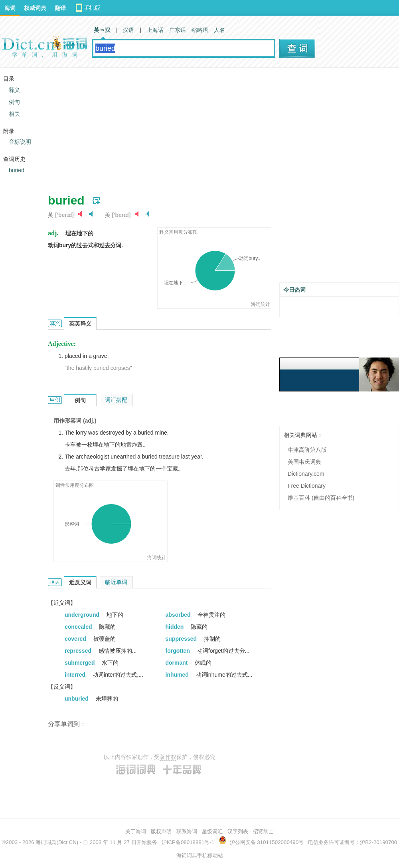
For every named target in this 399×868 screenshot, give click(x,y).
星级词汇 (212, 831)
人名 (219, 30)
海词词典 (46, 842)
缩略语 (200, 30)
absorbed (179, 615)
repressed (79, 651)
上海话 (155, 30)
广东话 (178, 30)
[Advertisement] (177, 128)
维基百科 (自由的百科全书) (321, 498)
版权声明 (161, 831)
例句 (14, 102)
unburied (77, 699)
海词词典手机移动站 (200, 855)
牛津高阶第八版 (307, 450)
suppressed (182, 639)
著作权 (168, 757)
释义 (14, 90)
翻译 (60, 8)
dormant (178, 663)
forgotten (179, 651)
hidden (176, 627)
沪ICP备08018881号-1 (188, 842)
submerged (80, 663)
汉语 (128, 30)
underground (83, 615)
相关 (14, 114)
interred (76, 675)
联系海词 (187, 831)
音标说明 (20, 142)
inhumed (178, 675)
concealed (79, 627)
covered (76, 639)
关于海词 (136, 831)
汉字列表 (238, 831)
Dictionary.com (306, 474)
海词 (10, 8)
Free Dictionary (307, 486)
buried (17, 170)
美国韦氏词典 (304, 462)
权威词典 (35, 8)
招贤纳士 (263, 831)
